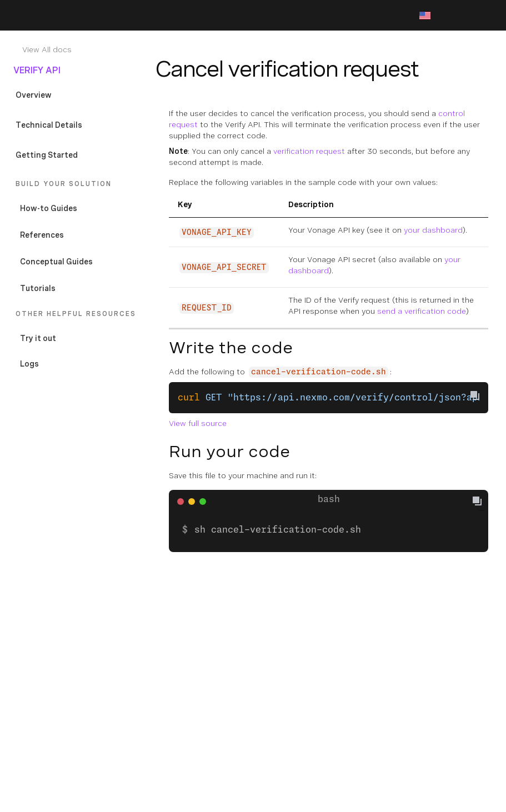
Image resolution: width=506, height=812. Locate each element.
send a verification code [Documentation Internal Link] (422, 311)
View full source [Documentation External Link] (198, 423)
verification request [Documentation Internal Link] (309, 151)
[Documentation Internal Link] (84, 49)
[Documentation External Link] (82, 338)
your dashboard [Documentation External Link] (433, 230)
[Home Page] (62, 16)
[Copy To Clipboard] (475, 395)
